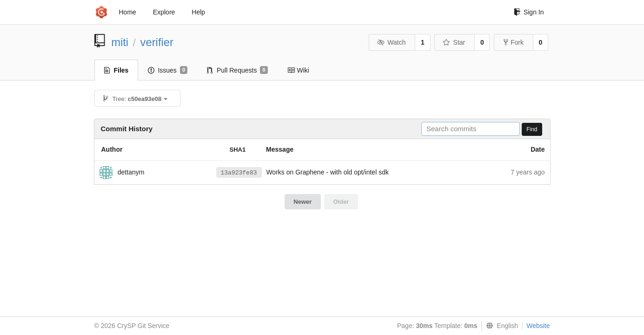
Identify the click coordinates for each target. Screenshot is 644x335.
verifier (157, 42)
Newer (302, 202)
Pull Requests (237, 70)
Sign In (529, 12)
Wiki (298, 70)
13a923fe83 (239, 173)
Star (454, 42)
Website (538, 326)
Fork (514, 42)
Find (532, 129)
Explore (164, 12)
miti (120, 42)
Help (198, 12)
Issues (168, 70)
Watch (392, 42)
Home (128, 12)
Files (116, 70)
